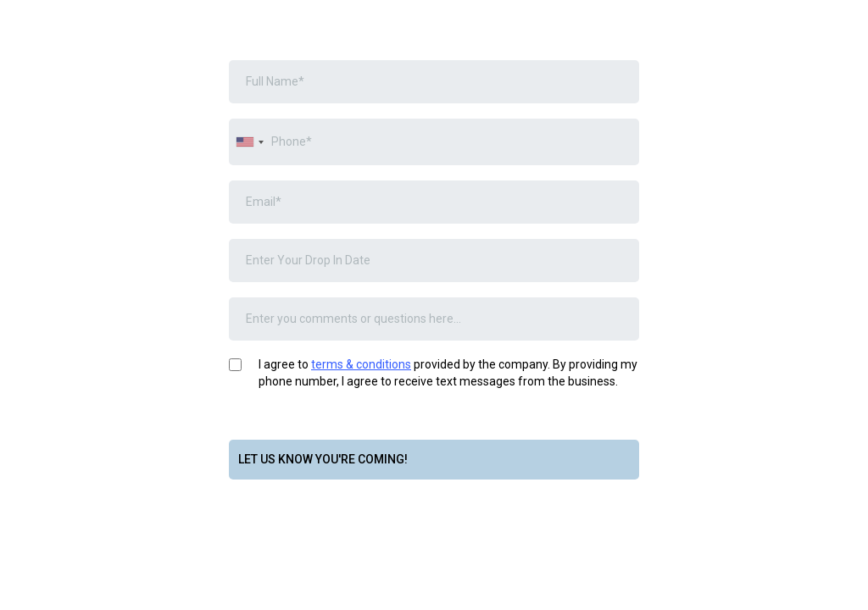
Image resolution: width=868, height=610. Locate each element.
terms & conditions (361, 364)
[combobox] (249, 142)
